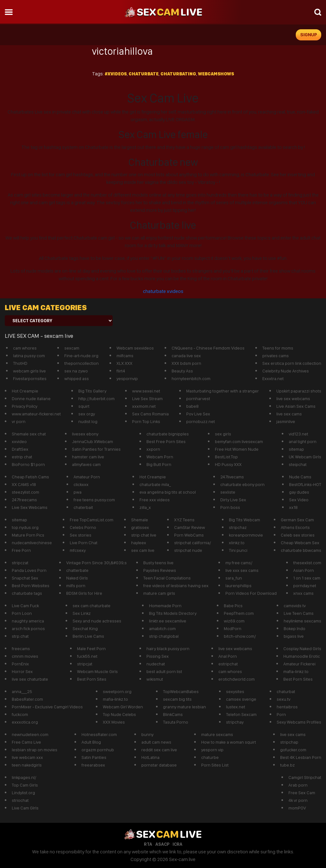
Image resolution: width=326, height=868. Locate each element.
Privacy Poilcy (25, 406)
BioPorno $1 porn (28, 464)
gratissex (140, 527)
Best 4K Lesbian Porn (301, 757)
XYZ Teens (184, 520)
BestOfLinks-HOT (305, 484)
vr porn (19, 421)
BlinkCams (173, 714)
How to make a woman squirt (229, 742)
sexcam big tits (177, 699)
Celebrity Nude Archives (286, 371)
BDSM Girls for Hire (84, 593)
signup (309, 35)
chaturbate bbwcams (301, 550)
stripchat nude (188, 550)
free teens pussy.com (94, 500)
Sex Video (299, 500)
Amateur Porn (87, 477)
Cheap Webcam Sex (300, 543)
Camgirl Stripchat (305, 777)
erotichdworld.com (237, 679)
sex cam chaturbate (92, 606)
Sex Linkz (82, 613)
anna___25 (22, 691)
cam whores (25, 348)
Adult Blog (91, 742)
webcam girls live (29, 371)
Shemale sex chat (29, 434)
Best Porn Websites (31, 586)
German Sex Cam (297, 520)
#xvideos (116, 74)
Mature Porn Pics (28, 535)
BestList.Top (226, 457)
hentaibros (287, 707)
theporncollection (81, 363)
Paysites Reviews (160, 570)
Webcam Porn (160, 457)
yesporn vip (212, 750)
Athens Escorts (295, 527)
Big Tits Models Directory (173, 613)
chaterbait (83, 507)
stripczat (20, 563)
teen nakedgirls (27, 765)
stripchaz (238, 527)
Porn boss (230, 507)
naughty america (28, 621)
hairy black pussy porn (168, 649)
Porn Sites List (215, 765)
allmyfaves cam (86, 464)
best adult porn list (164, 671)
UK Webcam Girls (305, 457)
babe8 (192, 406)
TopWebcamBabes (181, 691)
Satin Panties (94, 757)
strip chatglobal (164, 636)
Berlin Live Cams (88, 636)
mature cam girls (159, 593)
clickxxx (81, 484)
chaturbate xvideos (163, 291)
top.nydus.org (25, 527)
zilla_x (145, 507)
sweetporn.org (117, 691)
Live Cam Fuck (25, 606)
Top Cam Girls (25, 785)
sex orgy (87, 414)
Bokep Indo (294, 628)
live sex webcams (293, 399)
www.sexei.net (146, 391)
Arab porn (298, 785)
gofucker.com (293, 750)
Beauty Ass (182, 371)
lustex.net (236, 707)
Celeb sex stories (298, 535)
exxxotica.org (25, 722)
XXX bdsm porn (186, 363)
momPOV (297, 808)
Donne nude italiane (31, 399)
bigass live (294, 636)
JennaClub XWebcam (92, 441)
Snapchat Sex (25, 578)
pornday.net (305, 586)
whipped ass (77, 378)
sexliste (228, 492)
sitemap (296, 449)
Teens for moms (278, 348)
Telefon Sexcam (241, 714)
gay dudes (299, 492)
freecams (21, 649)
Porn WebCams (189, 535)
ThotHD (20, 363)
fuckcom (20, 714)
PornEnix (20, 664)
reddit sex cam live (159, 750)
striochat (20, 800)
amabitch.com (162, 628)
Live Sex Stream (147, 399)
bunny (147, 734)
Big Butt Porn (159, 464)
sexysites (235, 691)
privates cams (276, 356)
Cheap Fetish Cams (30, 477)
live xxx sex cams (242, 570)
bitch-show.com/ (240, 636)
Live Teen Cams (299, 613)
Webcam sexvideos (135, 348)
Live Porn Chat (84, 543)
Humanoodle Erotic (302, 656)
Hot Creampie (25, 391)
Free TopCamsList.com (92, 520)
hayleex (139, 543)
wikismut (155, 679)
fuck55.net (87, 656)
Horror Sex (22, 671)
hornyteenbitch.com (191, 378)
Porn (281, 714)
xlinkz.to (237, 543)
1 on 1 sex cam (307, 578)
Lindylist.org (23, 793)
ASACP (162, 844)
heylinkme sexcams (302, 621)
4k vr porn (298, 800)
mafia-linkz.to (296, 671)
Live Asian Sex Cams (296, 406)
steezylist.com (25, 492)
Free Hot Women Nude (237, 449)
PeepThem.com (239, 613)
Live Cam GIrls (25, 808)
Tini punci (238, 550)
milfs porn (76, 586)
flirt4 (121, 371)
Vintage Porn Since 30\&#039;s (96, 563)
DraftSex (20, 449)
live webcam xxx (27, 757)
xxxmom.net (144, 406)
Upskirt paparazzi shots (299, 391)
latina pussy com (29, 356)
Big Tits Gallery (92, 391)
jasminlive (286, 421)
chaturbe (210, 757)
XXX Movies (114, 722)
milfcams (125, 356)
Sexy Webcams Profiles (299, 722)
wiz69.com (234, 621)
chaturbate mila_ (155, 484)
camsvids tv (295, 606)
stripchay (235, 722)
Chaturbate (144, 74)
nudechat (156, 664)
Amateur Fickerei (299, 664)
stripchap (289, 742)
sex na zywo (76, 371)
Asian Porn (304, 570)
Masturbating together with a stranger (223, 391)
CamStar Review (190, 527)
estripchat (228, 664)
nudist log (88, 421)
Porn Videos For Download (251, 593)
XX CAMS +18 (24, 484)
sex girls (223, 434)
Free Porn (21, 550)
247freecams (24, 500)
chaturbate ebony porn (242, 484)
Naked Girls (77, 578)
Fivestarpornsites (30, 378)
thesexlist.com (307, 563)
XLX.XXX (124, 363)
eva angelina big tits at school (168, 492)
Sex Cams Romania (150, 414)
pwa (78, 492)
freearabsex (93, 765)
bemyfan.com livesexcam (239, 441)
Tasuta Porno (176, 722)
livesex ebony (85, 434)
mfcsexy (78, 550)
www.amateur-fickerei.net (36, 414)
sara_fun (234, 578)
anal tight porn (303, 441)
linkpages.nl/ (24, 777)
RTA (148, 844)
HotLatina (150, 757)
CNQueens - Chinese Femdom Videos (208, 348)
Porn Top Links (146, 421)
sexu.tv (283, 699)
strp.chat (20, 636)
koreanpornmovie (246, 535)
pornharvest (198, 399)
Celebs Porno (83, 527)
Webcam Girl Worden (123, 707)
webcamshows (216, 74)
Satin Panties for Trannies (96, 449)
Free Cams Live (26, 742)
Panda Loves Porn (29, 570)
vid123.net (298, 434)
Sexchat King (85, 628)
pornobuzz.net (201, 421)
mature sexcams (217, 734)
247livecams (232, 477)
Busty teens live (158, 563)
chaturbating (178, 74)
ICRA (177, 844)
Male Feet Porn (91, 649)
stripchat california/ (193, 543)
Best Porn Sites (92, 679)
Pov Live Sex (198, 414)
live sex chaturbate (30, 679)
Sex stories (81, 535)
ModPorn (233, 628)
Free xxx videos (155, 500)
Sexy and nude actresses (97, 621)
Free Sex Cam (302, 793)
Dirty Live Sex (233, 500)
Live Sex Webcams (30, 507)
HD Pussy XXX (228, 464)
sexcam (72, 348)
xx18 (293, 507)
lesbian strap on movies (35, 750)
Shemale (140, 520)
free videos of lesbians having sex (176, 586)
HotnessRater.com (99, 734)
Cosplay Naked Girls (302, 649)
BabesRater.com (27, 699)
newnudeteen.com (30, 734)
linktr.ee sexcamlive (168, 621)
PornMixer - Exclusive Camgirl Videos (47, 707)
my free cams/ (239, 563)
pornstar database (159, 765)
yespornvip (127, 378)
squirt (84, 406)
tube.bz (287, 765)
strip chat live (144, 535)
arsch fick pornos (28, 628)
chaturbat (286, 691)
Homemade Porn (165, 606)
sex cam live (143, 550)
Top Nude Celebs (119, 714)
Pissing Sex (158, 656)
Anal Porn (228, 656)
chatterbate (77, 570)
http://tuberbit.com (96, 399)
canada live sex (186, 356)
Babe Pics (233, 606)
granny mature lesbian (184, 707)
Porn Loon (22, 613)
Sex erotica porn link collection (292, 363)
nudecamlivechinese (32, 543)
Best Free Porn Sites (166, 441)
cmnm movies (25, 656)
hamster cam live (88, 457)
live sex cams (289, 414)
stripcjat (85, 664)
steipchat (298, 464)
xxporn (153, 449)
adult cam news (156, 742)
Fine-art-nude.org (81, 356)
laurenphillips (238, 586)
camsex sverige (241, 699)
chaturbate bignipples (168, 434)
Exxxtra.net (273, 378)
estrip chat (22, 457)
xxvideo (19, 441)
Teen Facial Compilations (167, 578)
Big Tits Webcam (244, 520)
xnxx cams (303, 593)
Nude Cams (300, 477)
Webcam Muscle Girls (97, 671)
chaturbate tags (27, 593)
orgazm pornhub (98, 750)
